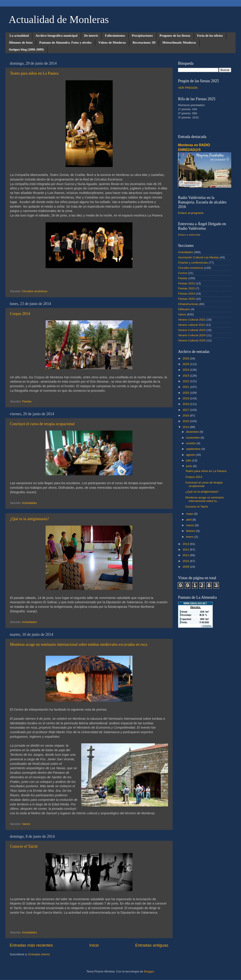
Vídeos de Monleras (112, 43)
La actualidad (19, 36)
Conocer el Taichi (24, 846)
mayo (190, 514)
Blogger (149, 971)
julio (189, 460)
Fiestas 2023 (186, 288)
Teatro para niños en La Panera (34, 73)
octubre (191, 443)
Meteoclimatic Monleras (179, 43)
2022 (186, 381)
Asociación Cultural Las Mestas (198, 257)
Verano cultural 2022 (191, 325)
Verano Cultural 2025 (192, 340)
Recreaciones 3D (144, 43)
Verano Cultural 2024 (192, 335)
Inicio (94, 945)
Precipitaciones (142, 36)
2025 (186, 364)
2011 (186, 555)
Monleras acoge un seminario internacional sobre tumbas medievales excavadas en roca (79, 644)
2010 (186, 561)
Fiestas (27, 401)
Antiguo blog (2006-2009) (26, 49)
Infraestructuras (188, 304)
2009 (186, 567)
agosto (191, 455)
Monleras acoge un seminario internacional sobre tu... (205, 499)
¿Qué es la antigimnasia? (29, 519)
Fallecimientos (115, 36)
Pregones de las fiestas (175, 36)
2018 (186, 404)
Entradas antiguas (152, 945)
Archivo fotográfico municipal (57, 36)
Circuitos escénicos (35, 291)
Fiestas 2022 (186, 283)
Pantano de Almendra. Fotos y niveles (65, 43)
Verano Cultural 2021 (192, 320)
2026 (186, 358)
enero (190, 537)
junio (190, 466)
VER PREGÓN (188, 88)
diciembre (193, 432)
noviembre (193, 438)
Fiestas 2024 (186, 294)
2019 (186, 398)
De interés (91, 36)
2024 (186, 370)
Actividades (29, 503)
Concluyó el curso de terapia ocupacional (42, 424)
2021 (186, 387)
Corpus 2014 (20, 314)
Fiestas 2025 (186, 299)
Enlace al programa (191, 213)
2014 (186, 427)
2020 (186, 393)
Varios (26, 824)
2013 (186, 544)
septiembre (194, 449)
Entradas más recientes (31, 945)
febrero (191, 531)
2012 (186, 550)
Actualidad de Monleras (59, 19)
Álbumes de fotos (21, 43)
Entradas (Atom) (39, 954)
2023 (186, 376)
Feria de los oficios (210, 36)
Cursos (183, 273)
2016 (186, 415)
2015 (186, 421)
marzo (191, 525)
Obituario (184, 309)
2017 (186, 410)
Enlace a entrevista (189, 235)
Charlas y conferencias (193, 263)
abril (189, 520)
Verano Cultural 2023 (192, 330)
